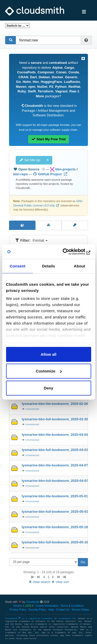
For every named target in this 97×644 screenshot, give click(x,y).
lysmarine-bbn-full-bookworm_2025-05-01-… (57, 512)
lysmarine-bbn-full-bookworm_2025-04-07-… (57, 481)
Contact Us (63, 610)
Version (23, 606)
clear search (40, 582)
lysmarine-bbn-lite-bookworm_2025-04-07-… (57, 465)
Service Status (80, 610)
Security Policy (37, 610)
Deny (48, 388)
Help (51, 610)
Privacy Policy (18, 610)
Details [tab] (49, 266)
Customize (49, 371)
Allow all (48, 354)
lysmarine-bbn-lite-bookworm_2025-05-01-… (57, 496)
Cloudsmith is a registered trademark (30, 619)
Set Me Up (30, 160)
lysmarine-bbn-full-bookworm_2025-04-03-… (57, 450)
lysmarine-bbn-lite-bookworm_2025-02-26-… (57, 404)
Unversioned (32, 409)
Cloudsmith (33, 602)
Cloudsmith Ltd (67, 619)
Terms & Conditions (72, 606)
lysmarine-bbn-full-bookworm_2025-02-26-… (57, 419)
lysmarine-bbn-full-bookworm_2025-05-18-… (57, 542)
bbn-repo (20, 174)
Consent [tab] (17, 266)
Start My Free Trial (48, 139)
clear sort (60, 582)
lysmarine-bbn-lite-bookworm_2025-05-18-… (57, 527)
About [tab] (79, 266)
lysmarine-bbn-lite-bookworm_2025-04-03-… (57, 435)
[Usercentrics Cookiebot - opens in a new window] (69, 252)
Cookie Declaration (47, 606)
